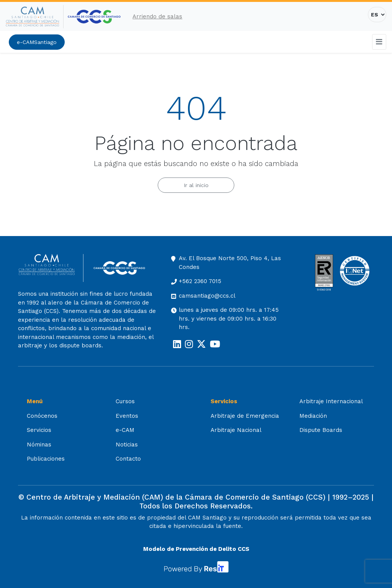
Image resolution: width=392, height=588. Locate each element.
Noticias (127, 445)
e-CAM (125, 430)
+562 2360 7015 (200, 281)
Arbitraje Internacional (331, 401)
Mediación (313, 416)
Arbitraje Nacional (236, 430)
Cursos (125, 401)
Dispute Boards (321, 430)
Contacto (128, 459)
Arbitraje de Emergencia (245, 416)
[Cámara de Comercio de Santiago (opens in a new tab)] (94, 17)
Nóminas (39, 445)
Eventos (127, 416)
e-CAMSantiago (37, 42)
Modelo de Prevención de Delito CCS (196, 549)
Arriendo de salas (157, 16)
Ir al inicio (196, 185)
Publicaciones (46, 459)
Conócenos (42, 416)
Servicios (39, 430)
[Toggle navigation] (379, 42)
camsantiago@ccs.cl (207, 296)
